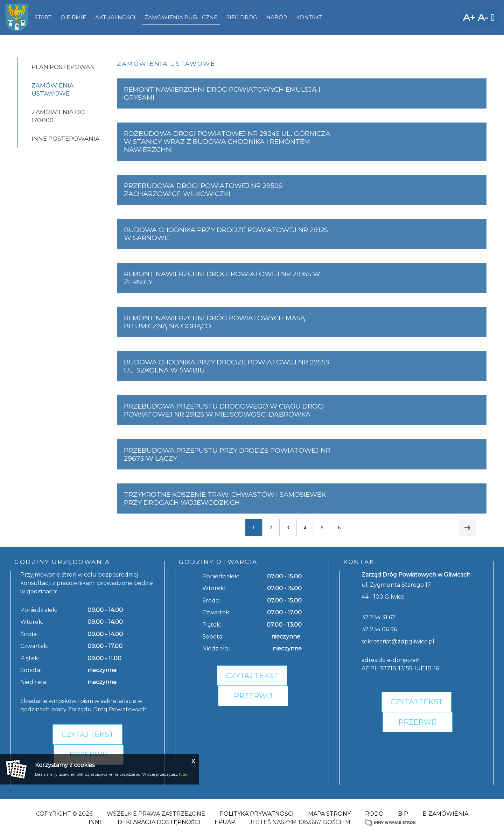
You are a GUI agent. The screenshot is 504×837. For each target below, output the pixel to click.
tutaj (183, 774)
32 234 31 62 (379, 617)
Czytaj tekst (88, 734)
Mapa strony (329, 814)
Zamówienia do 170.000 (58, 116)
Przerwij (253, 696)
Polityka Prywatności (257, 814)
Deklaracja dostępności (159, 822)
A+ (469, 17)
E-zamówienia (445, 814)
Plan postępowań (63, 67)
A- (483, 17)
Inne (96, 822)
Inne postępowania (65, 139)
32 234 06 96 (379, 629)
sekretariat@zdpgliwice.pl (398, 641)
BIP (403, 814)
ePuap (225, 822)
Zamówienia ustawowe (52, 89)
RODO (374, 814)
